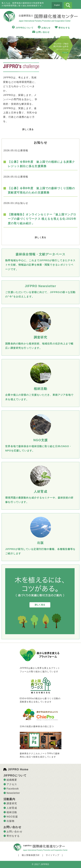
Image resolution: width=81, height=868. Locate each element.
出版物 (10, 821)
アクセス (12, 784)
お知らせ (46, 28)
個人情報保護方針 (31, 855)
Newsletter (13, 793)
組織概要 (12, 780)
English (57, 5)
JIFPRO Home (18, 769)
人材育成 (12, 808)
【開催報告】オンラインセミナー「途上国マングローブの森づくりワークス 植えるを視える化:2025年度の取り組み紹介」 (42, 219)
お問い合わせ (43, 32)
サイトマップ (53, 855)
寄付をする (64, 28)
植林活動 (12, 812)
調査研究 (12, 803)
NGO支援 (12, 817)
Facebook (13, 789)
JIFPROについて (25, 28)
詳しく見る (28, 129)
